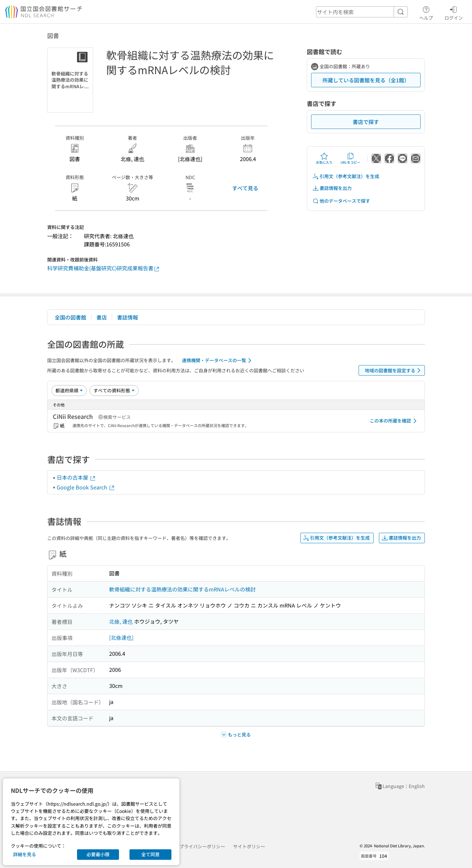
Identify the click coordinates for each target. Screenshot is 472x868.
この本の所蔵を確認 (394, 421)
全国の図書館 (70, 317)
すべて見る (245, 188)
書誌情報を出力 (332, 188)
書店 (102, 317)
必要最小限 (98, 854)
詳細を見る (25, 854)
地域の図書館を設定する (394, 370)
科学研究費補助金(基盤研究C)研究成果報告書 (104, 268)
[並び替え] (69, 390)
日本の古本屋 (76, 477)
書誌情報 (128, 317)
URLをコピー (350, 158)
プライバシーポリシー (202, 846)
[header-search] (362, 12)
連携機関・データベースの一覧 (218, 361)
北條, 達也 (121, 621)
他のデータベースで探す (341, 201)
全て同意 (150, 854)
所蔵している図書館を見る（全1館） (366, 80)
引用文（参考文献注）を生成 (346, 176)
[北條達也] (121, 637)
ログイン (454, 12)
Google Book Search (86, 487)
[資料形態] (114, 390)
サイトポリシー (249, 846)
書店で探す (366, 122)
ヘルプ (426, 12)
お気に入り (324, 158)
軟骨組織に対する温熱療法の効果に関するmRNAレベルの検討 (182, 589)
